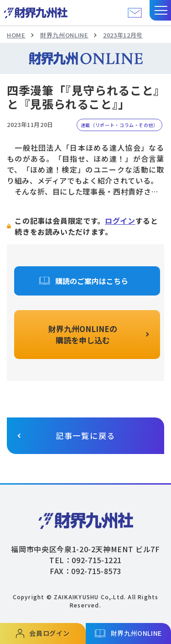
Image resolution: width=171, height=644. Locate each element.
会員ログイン (49, 633)
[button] (160, 10)
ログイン (120, 221)
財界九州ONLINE (64, 35)
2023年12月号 (123, 35)
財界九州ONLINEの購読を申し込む (83, 335)
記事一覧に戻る (85, 435)
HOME (16, 35)
